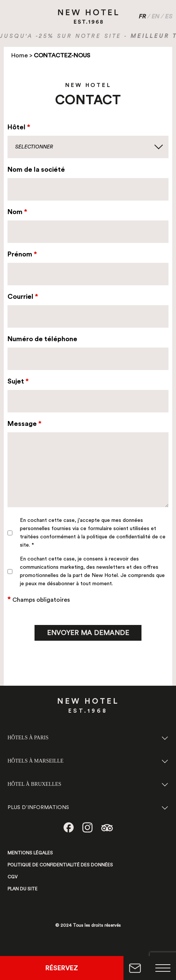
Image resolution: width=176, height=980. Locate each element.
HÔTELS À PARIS (28, 738)
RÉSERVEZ (62, 968)
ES (169, 16)
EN (156, 16)
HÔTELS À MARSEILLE (35, 761)
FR (142, 16)
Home (20, 55)
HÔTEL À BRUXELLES (34, 784)
